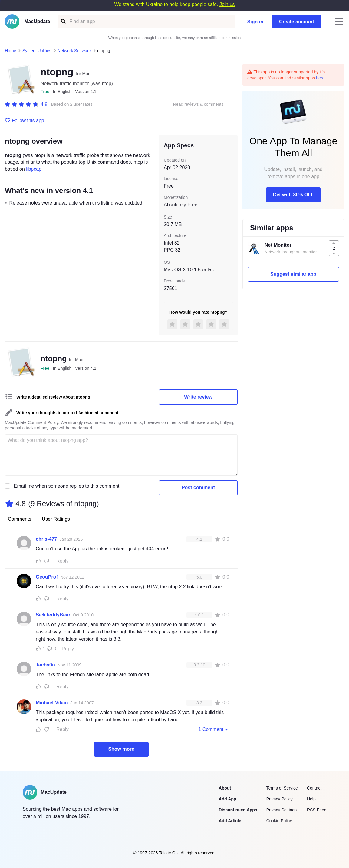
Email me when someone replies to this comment (67, 486)
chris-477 (46, 539)
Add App (228, 799)
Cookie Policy (279, 821)
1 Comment (214, 729)
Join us (227, 4)
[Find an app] (63, 21)
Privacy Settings (282, 810)
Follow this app (25, 121)
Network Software (74, 51)
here (320, 78)
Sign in (255, 22)
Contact (314, 788)
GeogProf (47, 577)
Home (10, 51)
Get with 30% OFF (293, 195)
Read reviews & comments (198, 104)
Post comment (198, 487)
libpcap (34, 169)
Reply (63, 561)
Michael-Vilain (52, 703)
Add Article (230, 821)
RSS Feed (317, 810)
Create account (297, 22)
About (225, 788)
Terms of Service (282, 788)
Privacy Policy (280, 799)
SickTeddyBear (53, 615)
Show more (121, 749)
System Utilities (37, 51)
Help (311, 799)
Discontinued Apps (238, 810)
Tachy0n (45, 665)
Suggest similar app (293, 274)
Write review (198, 397)
